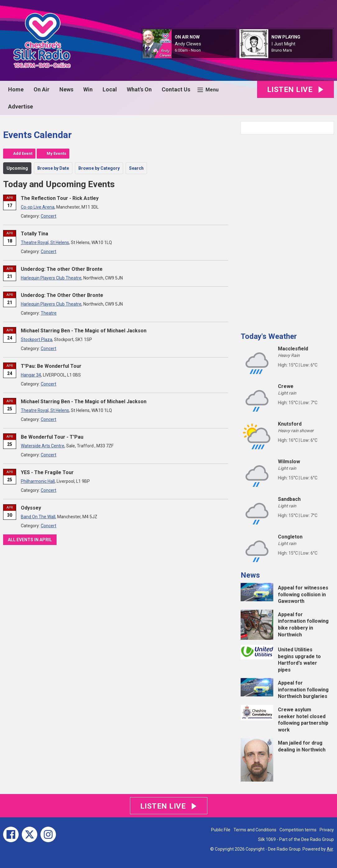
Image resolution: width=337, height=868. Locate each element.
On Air (42, 89)
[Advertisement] (287, 231)
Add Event (23, 153)
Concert (48, 216)
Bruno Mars (282, 50)
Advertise (21, 106)
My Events (56, 153)
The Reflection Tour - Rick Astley (60, 198)
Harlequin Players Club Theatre (51, 278)
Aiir (330, 849)
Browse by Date (53, 168)
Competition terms (298, 830)
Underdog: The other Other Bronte (62, 269)
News (66, 89)
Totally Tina (35, 234)
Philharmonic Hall (38, 481)
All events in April (30, 540)
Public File (221, 830)
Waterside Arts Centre (43, 446)
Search (136, 168)
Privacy (327, 830)
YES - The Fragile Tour (47, 472)
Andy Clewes (188, 44)
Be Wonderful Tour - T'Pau (52, 437)
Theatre (49, 313)
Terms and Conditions (255, 830)
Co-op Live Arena (38, 207)
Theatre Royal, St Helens (45, 242)
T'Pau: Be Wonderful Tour (51, 366)
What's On (139, 89)
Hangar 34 (31, 375)
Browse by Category (99, 168)
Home (16, 89)
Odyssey (31, 508)
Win (88, 89)
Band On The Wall (38, 517)
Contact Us (176, 89)
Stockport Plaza (37, 339)
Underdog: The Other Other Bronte (62, 295)
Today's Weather (269, 336)
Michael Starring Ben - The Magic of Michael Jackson (84, 331)
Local (110, 89)
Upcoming (17, 168)
